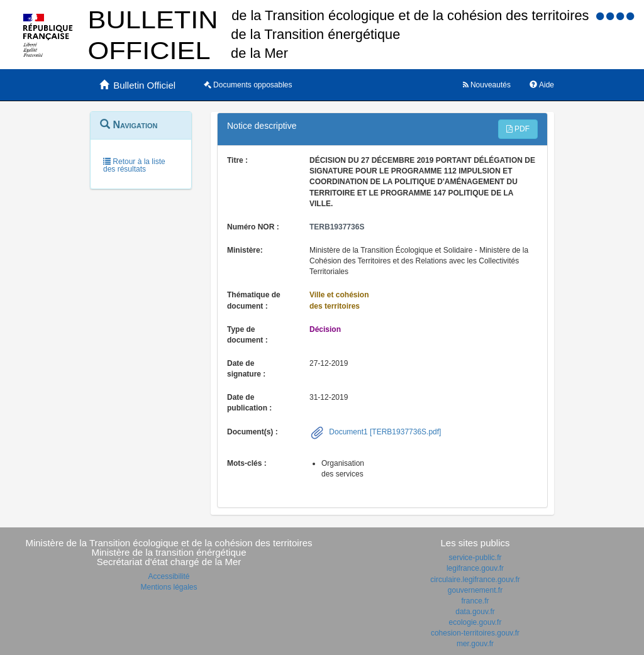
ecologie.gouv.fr (475, 622)
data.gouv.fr (475, 612)
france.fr (475, 601)
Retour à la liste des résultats (134, 165)
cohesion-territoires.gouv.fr (475, 633)
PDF (518, 129)
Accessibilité (169, 576)
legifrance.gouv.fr (475, 568)
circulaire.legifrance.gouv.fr (475, 580)
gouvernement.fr (475, 590)
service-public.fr (475, 558)
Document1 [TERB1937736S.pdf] (384, 432)
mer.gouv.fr (475, 644)
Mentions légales (169, 587)
